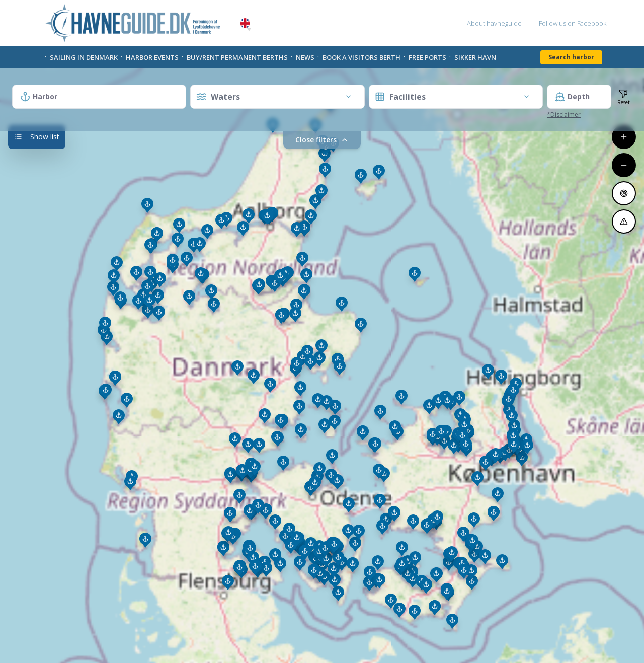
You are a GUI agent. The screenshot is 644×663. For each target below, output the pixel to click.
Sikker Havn (475, 57)
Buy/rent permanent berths (237, 57)
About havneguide (494, 23)
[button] (249, 30)
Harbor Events (152, 57)
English (245, 23)
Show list (37, 137)
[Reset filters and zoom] (624, 97)
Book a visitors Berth (361, 57)
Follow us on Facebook (573, 23)
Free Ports (427, 57)
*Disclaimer (564, 115)
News (305, 57)
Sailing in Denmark (84, 57)
